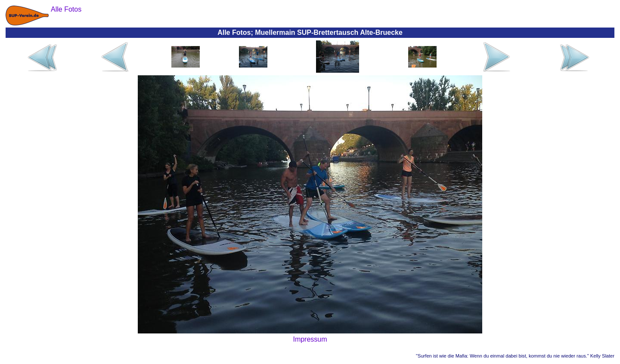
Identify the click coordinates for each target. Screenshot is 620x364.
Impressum (310, 339)
